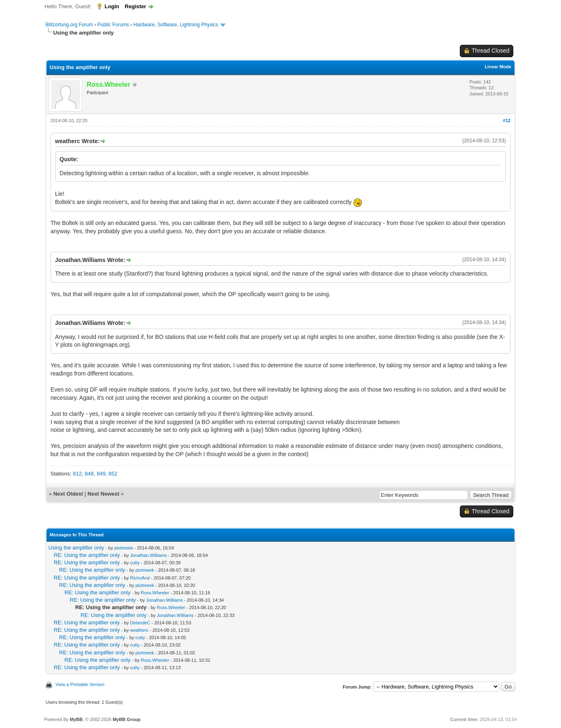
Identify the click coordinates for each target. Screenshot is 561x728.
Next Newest (103, 494)
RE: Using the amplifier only (87, 555)
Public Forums (113, 25)
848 (89, 474)
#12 (507, 121)
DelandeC (140, 623)
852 (113, 474)
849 (101, 474)
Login (112, 6)
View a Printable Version (80, 684)
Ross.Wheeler (155, 593)
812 (77, 474)
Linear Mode (498, 67)
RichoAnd (140, 578)
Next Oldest (68, 494)
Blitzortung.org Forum (69, 25)
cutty (135, 563)
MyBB (76, 719)
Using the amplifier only (76, 548)
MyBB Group (126, 719)
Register (135, 6)
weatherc (139, 630)
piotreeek (124, 548)
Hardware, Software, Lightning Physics (176, 25)
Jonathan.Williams (148, 555)
